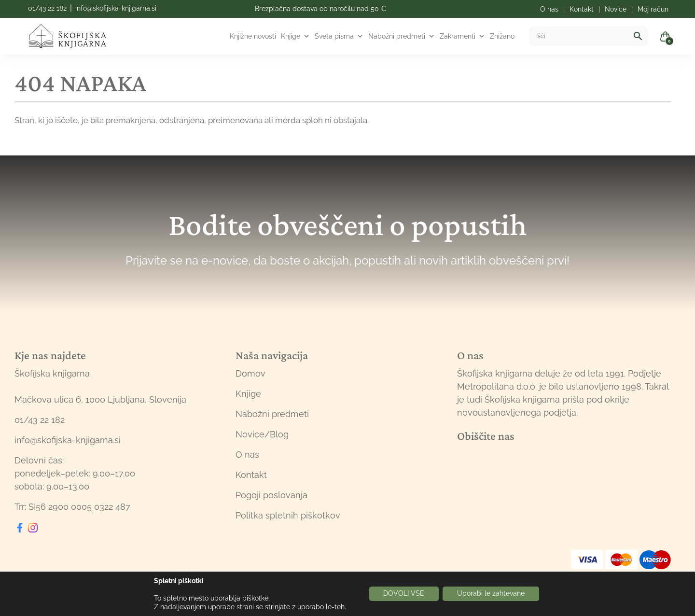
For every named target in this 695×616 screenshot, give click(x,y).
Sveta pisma (339, 36)
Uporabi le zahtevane (491, 594)
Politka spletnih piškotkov (288, 515)
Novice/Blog (262, 434)
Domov (250, 373)
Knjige (295, 36)
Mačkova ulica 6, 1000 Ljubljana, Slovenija (100, 399)
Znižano (502, 36)
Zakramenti (462, 36)
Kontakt (251, 475)
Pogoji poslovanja (271, 495)
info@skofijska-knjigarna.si (116, 8)
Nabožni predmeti (402, 36)
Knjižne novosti (253, 36)
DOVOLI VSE (404, 594)
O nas (247, 455)
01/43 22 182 (47, 8)
